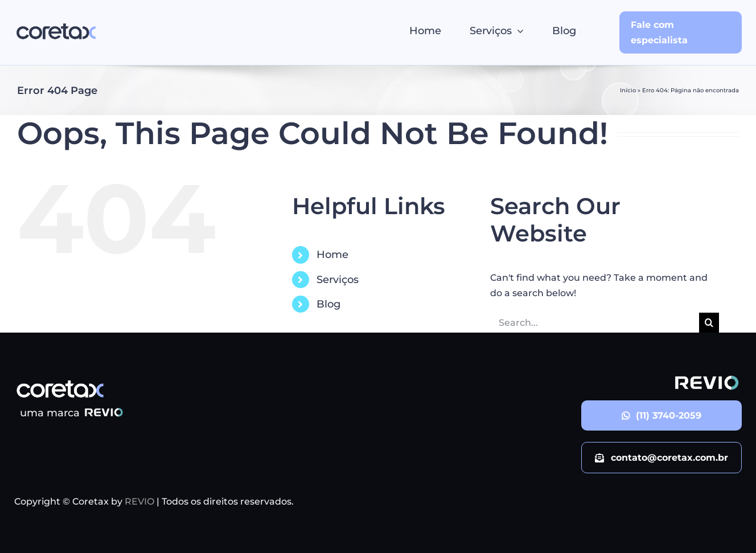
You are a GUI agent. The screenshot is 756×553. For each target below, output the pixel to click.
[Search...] (595, 323)
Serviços (338, 280)
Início (628, 90)
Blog (328, 304)
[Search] (709, 323)
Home (332, 255)
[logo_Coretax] (56, 23)
